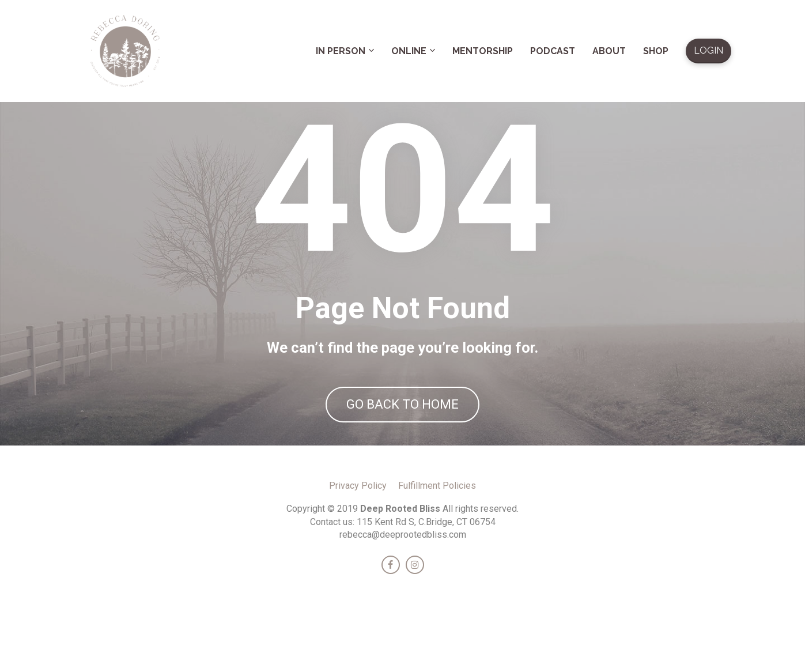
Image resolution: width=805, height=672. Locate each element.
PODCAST (553, 51)
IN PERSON (341, 51)
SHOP (656, 51)
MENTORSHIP (483, 51)
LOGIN (708, 50)
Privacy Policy (358, 557)
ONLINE (409, 51)
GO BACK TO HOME (402, 441)
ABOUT (609, 51)
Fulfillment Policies (437, 557)
